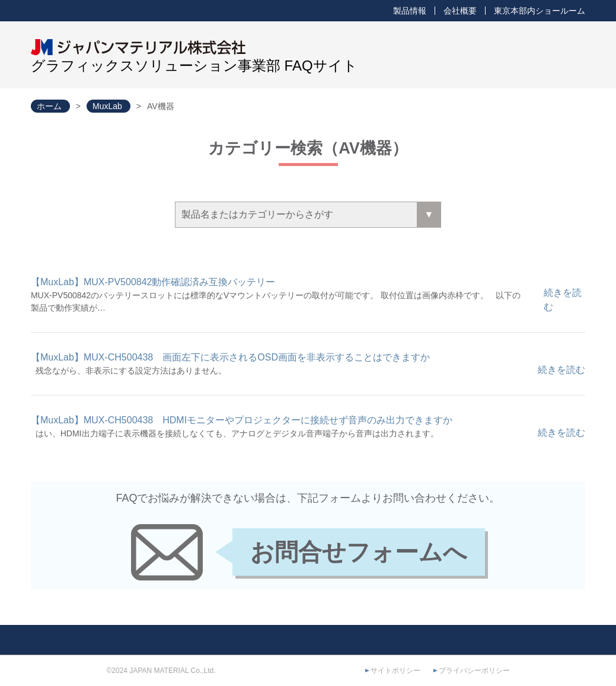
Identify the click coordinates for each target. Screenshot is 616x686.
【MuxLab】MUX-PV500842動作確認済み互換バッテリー (153, 282)
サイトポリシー (395, 671)
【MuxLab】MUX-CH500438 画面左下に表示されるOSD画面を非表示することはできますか (230, 357)
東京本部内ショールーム (540, 11)
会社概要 (460, 11)
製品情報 (410, 11)
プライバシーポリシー (474, 671)
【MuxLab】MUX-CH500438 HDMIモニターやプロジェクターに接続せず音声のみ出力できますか (242, 420)
